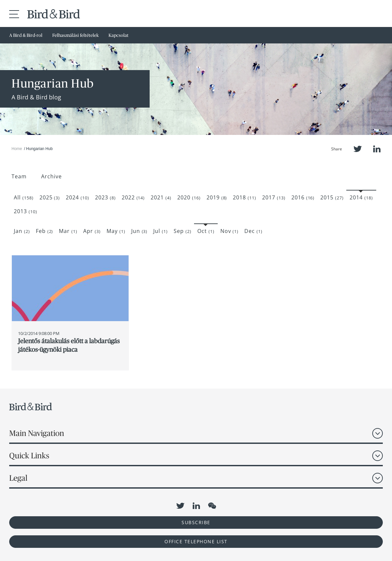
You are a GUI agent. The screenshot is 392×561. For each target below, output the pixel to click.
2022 (133, 197)
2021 (161, 197)
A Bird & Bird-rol (26, 35)
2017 (274, 197)
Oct (206, 231)
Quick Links (29, 456)
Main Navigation (37, 433)
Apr (92, 231)
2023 (105, 197)
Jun (139, 231)
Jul (160, 231)
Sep (183, 231)
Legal (18, 478)
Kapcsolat (119, 35)
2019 (217, 197)
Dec (253, 231)
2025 (50, 197)
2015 (332, 197)
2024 (77, 197)
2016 (303, 197)
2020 (189, 197)
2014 (361, 197)
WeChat (212, 506)
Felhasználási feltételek (75, 35)
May (116, 231)
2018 (245, 197)
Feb (45, 231)
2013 (25, 211)
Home (17, 149)
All (24, 197)
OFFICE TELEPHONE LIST (196, 541)
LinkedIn (377, 149)
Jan (22, 231)
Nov (230, 231)
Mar (68, 231)
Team (19, 176)
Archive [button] (51, 176)
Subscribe (196, 522)
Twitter (358, 149)
